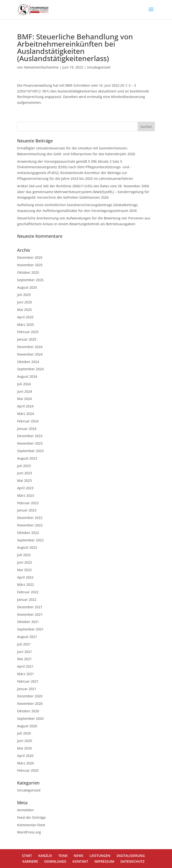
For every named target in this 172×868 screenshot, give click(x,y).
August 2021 (27, 637)
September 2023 (30, 451)
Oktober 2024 (28, 362)
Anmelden (25, 810)
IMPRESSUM (104, 861)
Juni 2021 (25, 652)
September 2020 (30, 718)
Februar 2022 (28, 592)
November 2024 (30, 354)
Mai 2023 (24, 480)
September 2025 (30, 280)
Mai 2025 (24, 310)
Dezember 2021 (30, 607)
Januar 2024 (27, 429)
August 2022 (27, 547)
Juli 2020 (24, 733)
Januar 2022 (27, 599)
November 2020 (30, 703)
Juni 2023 (25, 473)
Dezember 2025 (30, 257)
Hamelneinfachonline (41, 67)
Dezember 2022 (30, 518)
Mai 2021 (24, 659)
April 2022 (25, 577)
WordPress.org (29, 832)
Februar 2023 (28, 503)
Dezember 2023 (30, 436)
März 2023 (26, 495)
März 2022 (26, 584)
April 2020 (25, 756)
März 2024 (26, 414)
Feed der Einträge (31, 817)
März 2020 (26, 763)
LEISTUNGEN (100, 856)
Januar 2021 (27, 689)
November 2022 (30, 525)
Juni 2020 (25, 741)
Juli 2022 (24, 555)
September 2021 (30, 629)
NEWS (79, 856)
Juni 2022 (25, 562)
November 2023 (30, 443)
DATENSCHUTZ (132, 861)
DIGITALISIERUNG (131, 856)
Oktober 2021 (28, 622)
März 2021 (26, 674)
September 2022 (30, 540)
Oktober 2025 (28, 272)
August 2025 (27, 287)
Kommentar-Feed (31, 825)
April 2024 (25, 406)
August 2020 (27, 726)
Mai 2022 (24, 570)
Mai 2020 (24, 748)
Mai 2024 (24, 399)
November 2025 (30, 265)
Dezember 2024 (30, 347)
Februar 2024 (28, 421)
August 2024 (27, 376)
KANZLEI (45, 856)
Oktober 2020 (28, 711)
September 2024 (30, 369)
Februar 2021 (28, 681)
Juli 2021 (24, 644)
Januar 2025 (27, 339)
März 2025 (26, 325)
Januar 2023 (27, 510)
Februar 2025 (28, 332)
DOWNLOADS (55, 861)
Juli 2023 (24, 466)
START (27, 856)
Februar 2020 (28, 770)
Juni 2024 (25, 391)
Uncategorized (99, 67)
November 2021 (30, 614)
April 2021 (25, 666)
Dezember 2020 (30, 696)
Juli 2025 (24, 295)
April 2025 (25, 317)
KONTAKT (80, 861)
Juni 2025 (25, 302)
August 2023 (27, 458)
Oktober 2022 (28, 533)
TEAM (63, 856)
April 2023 (25, 488)
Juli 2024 (24, 384)
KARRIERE (30, 861)
